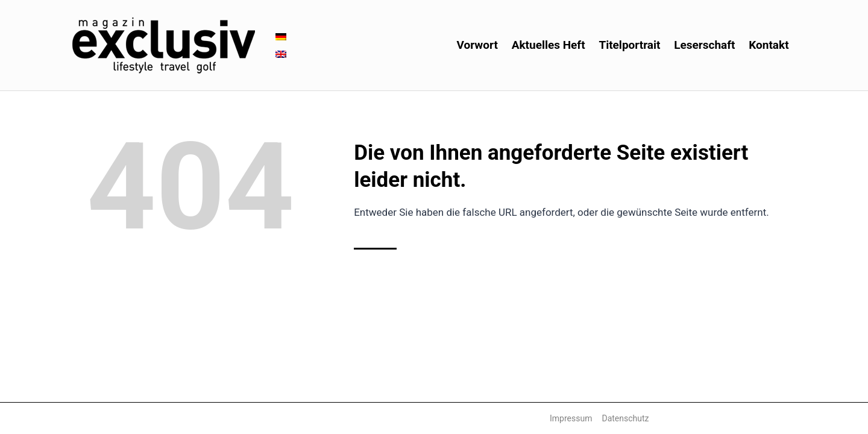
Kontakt (769, 45)
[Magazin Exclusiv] (164, 46)
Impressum (571, 418)
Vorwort (477, 45)
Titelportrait (629, 45)
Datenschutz (625, 418)
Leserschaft (704, 45)
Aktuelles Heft (549, 45)
